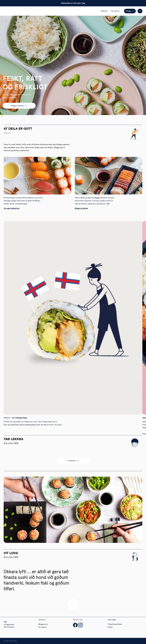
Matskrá (104, 11)
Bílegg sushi (43, 624)
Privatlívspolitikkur (115, 624)
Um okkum (115, 11)
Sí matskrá (71, 461)
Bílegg (128, 11)
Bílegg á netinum (18, 106)
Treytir (110, 627)
